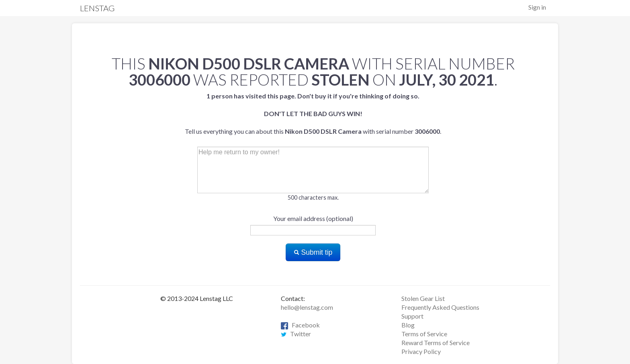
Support (412, 316)
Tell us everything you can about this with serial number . (313, 113)
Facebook (300, 325)
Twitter (296, 334)
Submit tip (313, 252)
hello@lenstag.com (307, 307)
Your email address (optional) (313, 218)
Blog (408, 325)
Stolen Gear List (423, 298)
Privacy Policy (421, 351)
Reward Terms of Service (436, 343)
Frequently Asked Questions (440, 307)
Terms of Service (424, 334)
